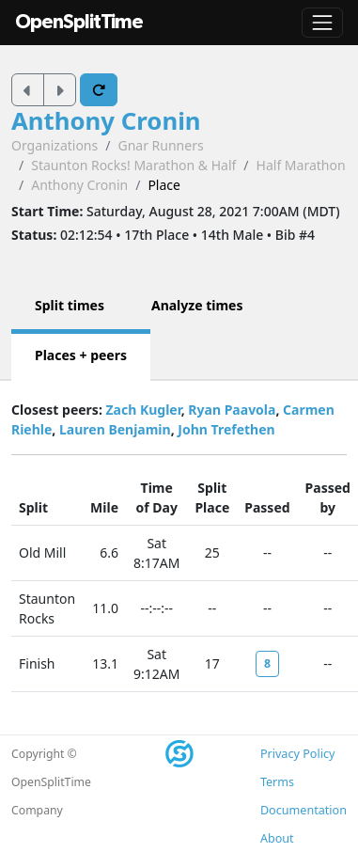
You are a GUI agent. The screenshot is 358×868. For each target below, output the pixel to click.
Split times (70, 305)
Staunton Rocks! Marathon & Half (133, 165)
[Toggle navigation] (322, 23)
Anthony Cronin (106, 120)
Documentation (304, 810)
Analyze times (197, 305)
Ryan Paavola (232, 410)
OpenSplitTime (79, 22)
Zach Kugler (143, 410)
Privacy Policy (297, 754)
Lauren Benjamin (115, 429)
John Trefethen (226, 429)
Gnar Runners (160, 145)
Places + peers (81, 355)
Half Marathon (301, 165)
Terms (277, 782)
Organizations (54, 145)
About (277, 838)
